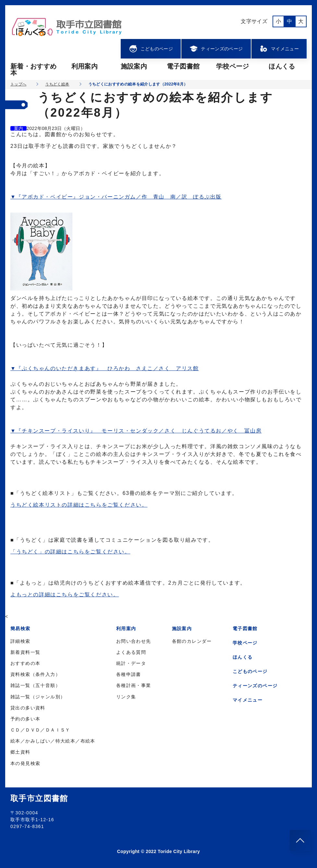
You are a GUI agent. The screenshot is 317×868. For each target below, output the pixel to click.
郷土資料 (20, 752)
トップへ (18, 84)
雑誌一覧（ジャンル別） (38, 697)
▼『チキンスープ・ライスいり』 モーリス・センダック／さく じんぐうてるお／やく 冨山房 (136, 431)
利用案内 (85, 66)
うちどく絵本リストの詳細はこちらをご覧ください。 (79, 505)
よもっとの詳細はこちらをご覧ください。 (65, 595)
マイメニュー (279, 49)
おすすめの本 (25, 663)
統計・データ (131, 663)
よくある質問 (131, 652)
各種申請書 (129, 674)
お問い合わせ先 (134, 641)
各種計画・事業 (134, 685)
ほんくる (282, 66)
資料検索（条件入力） (35, 674)
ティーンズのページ (216, 49)
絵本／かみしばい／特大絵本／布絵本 (53, 741)
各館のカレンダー (192, 641)
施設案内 (134, 66)
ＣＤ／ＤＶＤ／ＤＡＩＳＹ (40, 730)
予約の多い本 (25, 719)
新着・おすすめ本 (33, 70)
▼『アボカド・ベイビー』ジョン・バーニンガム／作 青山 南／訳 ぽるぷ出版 (116, 197)
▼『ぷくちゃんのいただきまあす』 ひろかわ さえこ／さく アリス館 (105, 368)
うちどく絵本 (57, 84)
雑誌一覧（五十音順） (35, 685)
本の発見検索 (25, 763)
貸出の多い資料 (28, 708)
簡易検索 (20, 628)
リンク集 (126, 697)
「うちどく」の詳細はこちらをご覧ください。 (70, 552)
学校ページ (233, 66)
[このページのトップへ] (300, 840)
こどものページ (151, 49)
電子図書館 (183, 66)
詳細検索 (20, 641)
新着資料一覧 (25, 652)
